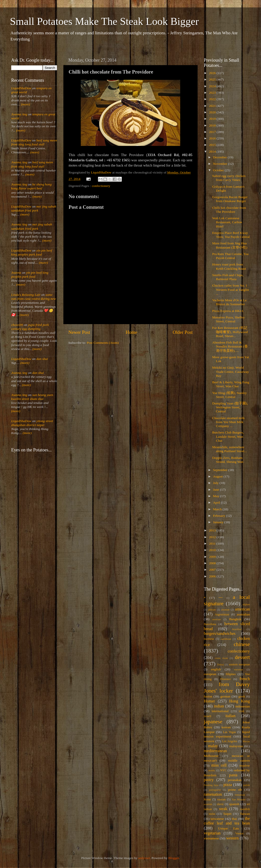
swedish (245, 809)
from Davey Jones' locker (227, 688)
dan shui (42, 359)
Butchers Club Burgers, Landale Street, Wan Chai (228, 436)
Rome (207, 799)
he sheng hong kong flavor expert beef (31, 186)
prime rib (235, 790)
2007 (213, 570)
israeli (208, 716)
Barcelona (210, 624)
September (221, 470)
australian (243, 614)
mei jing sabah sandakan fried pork (34, 208)
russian (221, 799)
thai (234, 819)
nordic (212, 770)
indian (219, 706)
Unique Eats (228, 828)
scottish (208, 804)
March (218, 509)
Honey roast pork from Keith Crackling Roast (229, 266)
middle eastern (239, 760)
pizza (228, 785)
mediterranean (215, 751)
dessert (242, 657)
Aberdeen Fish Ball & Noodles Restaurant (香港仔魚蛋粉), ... (230, 346)
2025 (213, 79)
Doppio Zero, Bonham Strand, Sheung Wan (228, 460)
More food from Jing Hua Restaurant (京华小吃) (230, 245)
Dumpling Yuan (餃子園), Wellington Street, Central (230, 407)
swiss (212, 814)
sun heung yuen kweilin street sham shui (32, 397)
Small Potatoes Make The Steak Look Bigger (104, 21)
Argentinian (222, 614)
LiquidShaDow (21, 88)
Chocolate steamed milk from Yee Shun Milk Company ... (228, 422)
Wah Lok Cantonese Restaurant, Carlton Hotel (227, 222)
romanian (240, 795)
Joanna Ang (19, 114)
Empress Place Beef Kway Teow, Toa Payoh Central (231, 235)
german (225, 696)
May (217, 496)
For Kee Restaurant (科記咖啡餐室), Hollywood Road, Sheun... (230, 332)
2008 (213, 563)
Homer (209, 701)
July (216, 483)
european (210, 674)
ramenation (213, 794)
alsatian (225, 609)
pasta (233, 775)
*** (220, 598)
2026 (213, 73)
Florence (225, 679)
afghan (246, 604)
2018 (213, 125)
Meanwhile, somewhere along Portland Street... (230, 449)
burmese (209, 639)
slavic (220, 804)
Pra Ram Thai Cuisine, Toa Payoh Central (230, 256)
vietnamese (211, 838)
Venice (239, 833)
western (232, 838)
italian (230, 716)
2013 (213, 530)
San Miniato (239, 799)
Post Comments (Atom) (103, 343)
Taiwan (245, 814)
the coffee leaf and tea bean (227, 821)
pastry (209, 780)
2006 (213, 576)
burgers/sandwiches (220, 634)
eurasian (239, 669)
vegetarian (212, 833)
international (220, 711)
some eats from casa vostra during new (34, 297)
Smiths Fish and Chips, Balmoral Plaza (228, 277)
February (219, 516)
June (217, 490)
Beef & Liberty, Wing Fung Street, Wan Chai (231, 384)
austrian (217, 619)
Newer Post (79, 332)
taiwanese (217, 819)
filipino (231, 674)
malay (213, 746)
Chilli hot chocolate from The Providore (229, 210)
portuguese (215, 790)
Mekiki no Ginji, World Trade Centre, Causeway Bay (231, 371)
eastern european (239, 664)
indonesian (243, 706)
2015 (213, 145)
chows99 (17, 325)
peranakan (235, 780)
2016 (213, 138)
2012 (213, 537)
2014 (213, 152)
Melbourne (211, 756)
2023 (213, 93)
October (219, 170)
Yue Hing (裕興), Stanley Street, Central (230, 395)
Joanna (16, 273)
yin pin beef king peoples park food (32, 252)
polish (247, 785)
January (219, 522)
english (216, 669)
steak (223, 809)
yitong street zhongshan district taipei (32, 423)
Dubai (220, 664)
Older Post (183, 332)
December (220, 157)
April (217, 502)
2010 (213, 550)
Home (131, 332)
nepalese (245, 766)
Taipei (227, 814)
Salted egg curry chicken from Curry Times (229, 178)
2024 (213, 86)
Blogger (174, 858)
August (218, 476)
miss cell (219, 765)
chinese (242, 644)
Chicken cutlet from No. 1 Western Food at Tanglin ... (231, 289)
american (242, 609)
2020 (213, 112)
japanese (213, 722)
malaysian (236, 746)
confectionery (101, 186)
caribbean (226, 639)
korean (226, 727)
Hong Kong (239, 701)
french (245, 679)
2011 (213, 543)
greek (242, 696)
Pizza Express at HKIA (228, 311)
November (220, 164)
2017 (213, 132)
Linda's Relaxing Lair (26, 295)
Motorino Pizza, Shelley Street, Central (229, 319)
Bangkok (235, 619)
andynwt (144, 858)
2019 (213, 119)
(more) (25, 104)
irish (242, 711)
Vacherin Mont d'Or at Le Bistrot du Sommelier (229, 302)
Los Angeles (230, 741)
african (212, 609)
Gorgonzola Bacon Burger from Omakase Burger (230, 199)
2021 (213, 106)
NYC (223, 770)
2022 (213, 99)
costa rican (221, 658)
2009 (213, 557)
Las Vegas (229, 732)
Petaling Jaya (211, 785)
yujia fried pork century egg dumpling (30, 327)
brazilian (237, 629)
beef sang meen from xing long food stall (34, 142)
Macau (246, 741)
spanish (234, 804)
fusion (208, 696)
